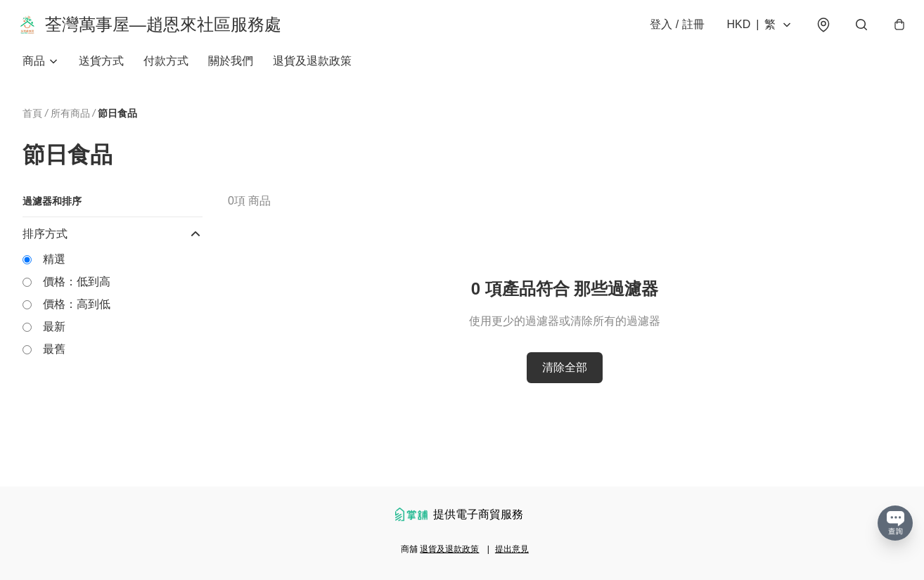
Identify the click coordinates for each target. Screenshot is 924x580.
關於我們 (231, 70)
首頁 (32, 122)
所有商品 (70, 122)
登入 (670, 29)
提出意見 (512, 549)
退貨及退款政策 (312, 70)
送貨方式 (101, 70)
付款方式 (166, 70)
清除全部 (565, 377)
